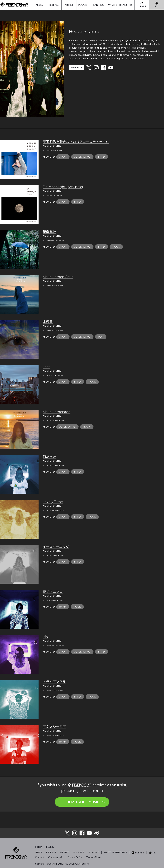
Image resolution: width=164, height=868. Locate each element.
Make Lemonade (56, 412)
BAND (102, 157)
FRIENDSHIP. (14, 5)
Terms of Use (93, 857)
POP (101, 337)
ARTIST (69, 5)
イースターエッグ (56, 547)
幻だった (49, 457)
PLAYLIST (84, 5)
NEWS (39, 5)
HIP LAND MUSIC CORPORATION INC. (72, 864)
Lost (46, 367)
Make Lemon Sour (58, 277)
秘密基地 (49, 232)
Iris (45, 637)
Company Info (56, 857)
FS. (157, 6)
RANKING (98, 5)
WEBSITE (76, 68)
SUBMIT (140, 853)
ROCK (116, 247)
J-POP (63, 157)
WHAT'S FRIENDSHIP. (120, 5)
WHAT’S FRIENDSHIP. (115, 852)
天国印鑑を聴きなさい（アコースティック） (76, 142)
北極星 (48, 322)
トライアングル (54, 682)
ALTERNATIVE (82, 157)
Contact (40, 857)
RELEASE (54, 5)
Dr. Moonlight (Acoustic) (63, 187)
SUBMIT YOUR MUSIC (82, 802)
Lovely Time (53, 502)
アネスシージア (54, 727)
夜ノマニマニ (53, 592)
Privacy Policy (75, 857)
